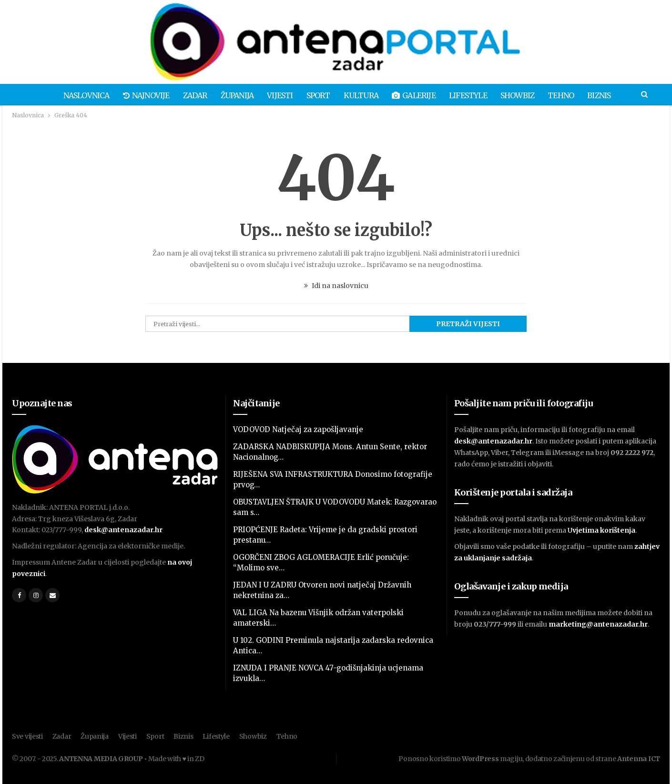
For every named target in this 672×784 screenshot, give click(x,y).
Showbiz (522, 95)
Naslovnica (78, 95)
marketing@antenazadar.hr (598, 624)
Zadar (190, 95)
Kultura (361, 95)
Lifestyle (471, 95)
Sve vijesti (27, 736)
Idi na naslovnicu (336, 286)
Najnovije (140, 95)
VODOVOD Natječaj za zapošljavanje (298, 429)
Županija (234, 95)
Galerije (416, 95)
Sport (317, 95)
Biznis (607, 95)
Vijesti (278, 95)
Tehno (567, 95)
